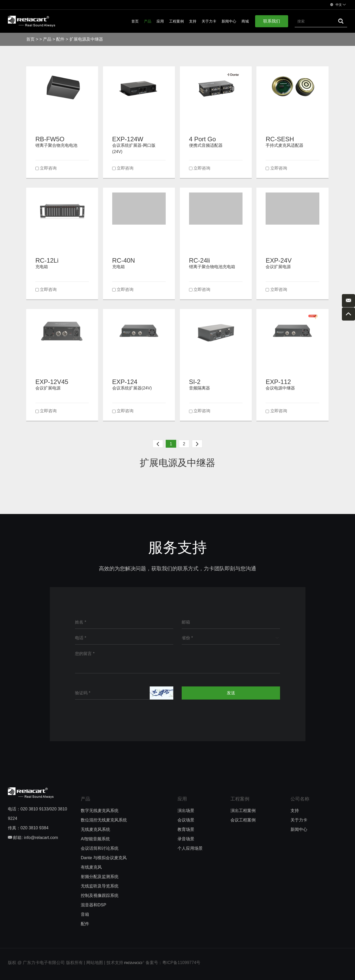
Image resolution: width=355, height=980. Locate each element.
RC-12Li (47, 260)
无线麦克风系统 (95, 829)
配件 (60, 39)
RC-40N (124, 260)
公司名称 (300, 799)
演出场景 (186, 811)
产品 (148, 21)
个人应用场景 (190, 848)
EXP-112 (278, 382)
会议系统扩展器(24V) (132, 388)
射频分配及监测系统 (100, 877)
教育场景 (186, 829)
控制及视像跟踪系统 (100, 895)
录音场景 (186, 839)
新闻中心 (229, 21)
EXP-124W (128, 139)
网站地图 (95, 963)
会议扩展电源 (278, 267)
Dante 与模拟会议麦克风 (104, 858)
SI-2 (195, 382)
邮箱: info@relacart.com (33, 838)
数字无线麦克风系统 (100, 811)
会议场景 (186, 820)
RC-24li (200, 260)
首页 (135, 21)
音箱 (85, 914)
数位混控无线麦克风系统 (104, 820)
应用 (160, 21)
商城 (245, 21)
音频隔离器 (200, 388)
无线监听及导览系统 (100, 886)
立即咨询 (48, 168)
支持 (193, 21)
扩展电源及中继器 (86, 39)
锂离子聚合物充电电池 (56, 145)
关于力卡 (209, 21)
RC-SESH (280, 139)
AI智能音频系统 (95, 839)
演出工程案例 (243, 811)
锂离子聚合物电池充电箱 (212, 267)
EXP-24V (279, 260)
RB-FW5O (50, 139)
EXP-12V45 (52, 382)
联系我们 (272, 21)
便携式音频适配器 (206, 145)
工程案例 (176, 21)
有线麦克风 (91, 867)
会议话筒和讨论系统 (100, 848)
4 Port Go (203, 139)
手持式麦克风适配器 (284, 145)
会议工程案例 (243, 820)
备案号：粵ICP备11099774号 (173, 963)
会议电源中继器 (280, 388)
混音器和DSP (93, 905)
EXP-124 (125, 382)
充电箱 (42, 267)
